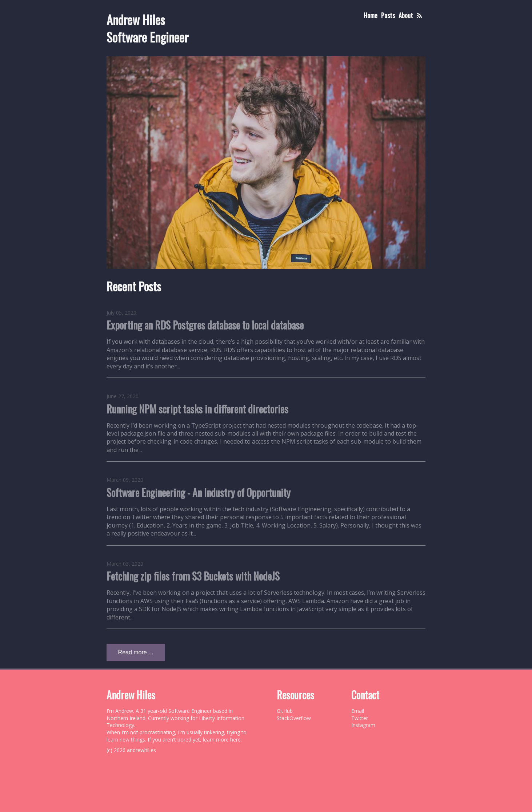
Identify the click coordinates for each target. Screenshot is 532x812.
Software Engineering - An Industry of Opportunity (199, 492)
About (406, 15)
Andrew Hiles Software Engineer (147, 28)
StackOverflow (294, 718)
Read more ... (136, 652)
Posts (388, 15)
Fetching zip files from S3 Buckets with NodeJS (193, 576)
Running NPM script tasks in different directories (197, 409)
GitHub (285, 711)
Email (358, 711)
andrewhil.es (141, 750)
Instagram (363, 725)
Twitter (360, 718)
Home (371, 15)
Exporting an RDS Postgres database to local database (205, 325)
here (235, 740)
